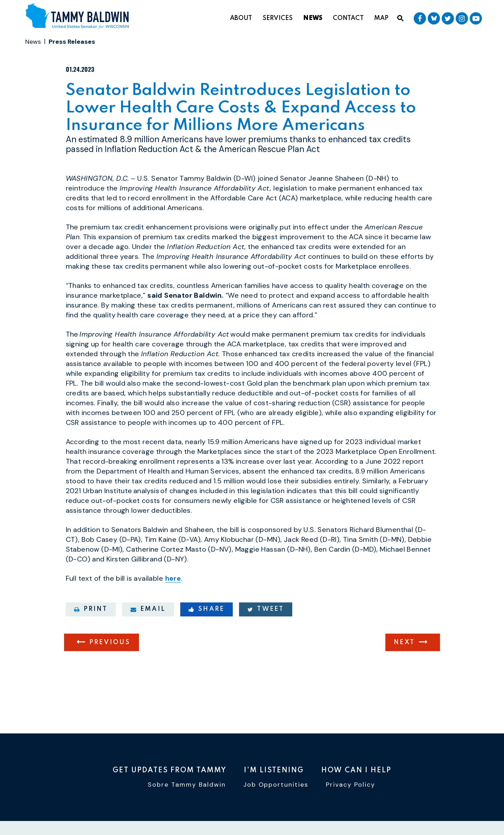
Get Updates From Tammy (170, 771)
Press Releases (72, 42)
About (241, 18)
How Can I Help (356, 771)
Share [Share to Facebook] (206, 648)
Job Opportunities (276, 787)
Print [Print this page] (91, 648)
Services (278, 18)
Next (404, 682)
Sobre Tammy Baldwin (187, 787)
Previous (110, 682)
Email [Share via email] (148, 648)
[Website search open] (400, 19)
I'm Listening (274, 771)
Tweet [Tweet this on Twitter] (266, 648)
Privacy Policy (351, 787)
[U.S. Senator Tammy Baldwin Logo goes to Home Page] (80, 17)
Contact (348, 18)
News (313, 18)
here (174, 618)
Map (381, 18)
